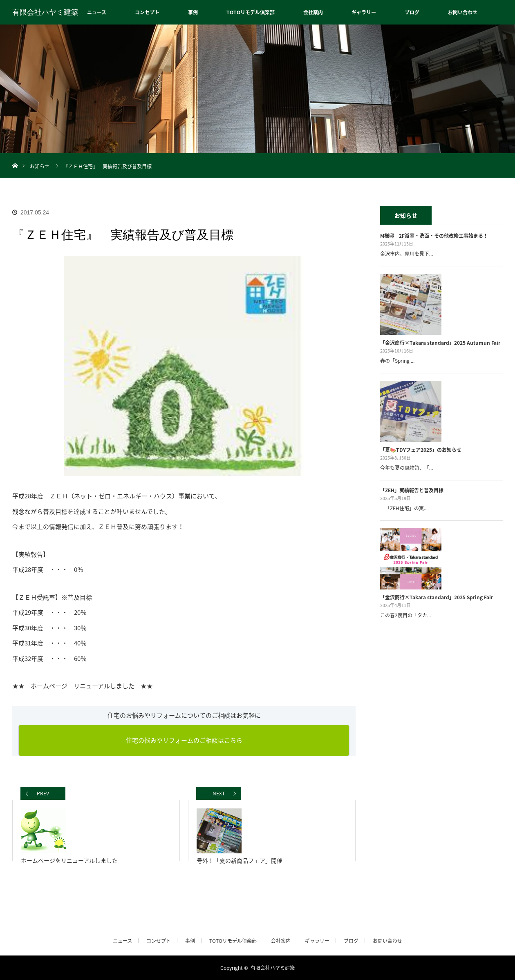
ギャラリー (364, 12)
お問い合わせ (463, 12)
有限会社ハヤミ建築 (45, 12)
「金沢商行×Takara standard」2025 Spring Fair (437, 597)
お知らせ (40, 166)
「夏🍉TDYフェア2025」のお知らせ (421, 450)
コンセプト (147, 12)
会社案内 (313, 12)
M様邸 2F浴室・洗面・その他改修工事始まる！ (434, 236)
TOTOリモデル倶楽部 (251, 12)
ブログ (412, 12)
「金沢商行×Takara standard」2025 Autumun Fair (440, 343)
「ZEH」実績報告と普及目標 (412, 490)
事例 (193, 12)
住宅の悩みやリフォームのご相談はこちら (184, 740)
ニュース (97, 12)
